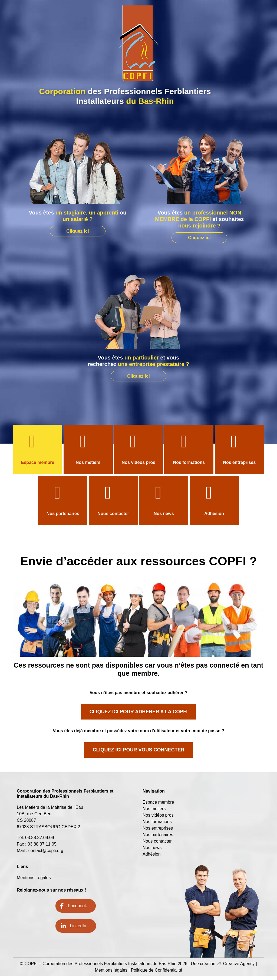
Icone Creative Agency (219, 968)
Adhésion (214, 518)
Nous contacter (113, 518)
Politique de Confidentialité (156, 974)
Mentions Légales (34, 882)
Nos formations (189, 467)
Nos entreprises (239, 467)
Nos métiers (88, 467)
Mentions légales (111, 974)
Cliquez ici (78, 231)
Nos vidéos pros (138, 467)
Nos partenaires (63, 518)
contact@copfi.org (46, 855)
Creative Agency (239, 968)
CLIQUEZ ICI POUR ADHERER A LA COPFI (138, 716)
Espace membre (38, 467)
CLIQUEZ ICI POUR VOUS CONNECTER (138, 754)
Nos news (164, 518)
